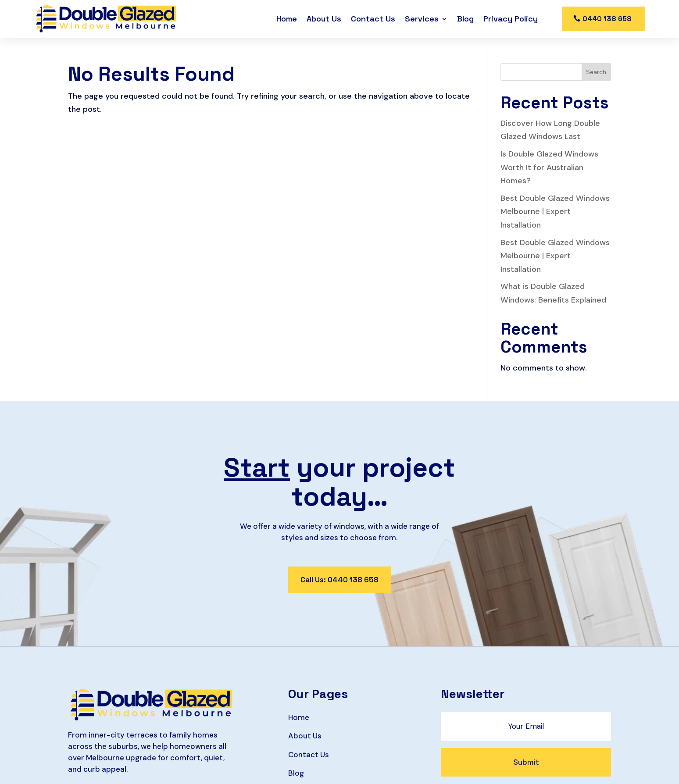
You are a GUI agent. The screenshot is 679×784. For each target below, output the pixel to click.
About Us (324, 19)
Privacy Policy (511, 19)
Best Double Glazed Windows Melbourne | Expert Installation (555, 212)
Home (287, 19)
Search (596, 72)
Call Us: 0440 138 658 (339, 580)
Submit (526, 762)
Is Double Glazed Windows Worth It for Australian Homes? (549, 167)
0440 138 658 (607, 19)
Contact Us (373, 19)
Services (422, 19)
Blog (465, 19)
